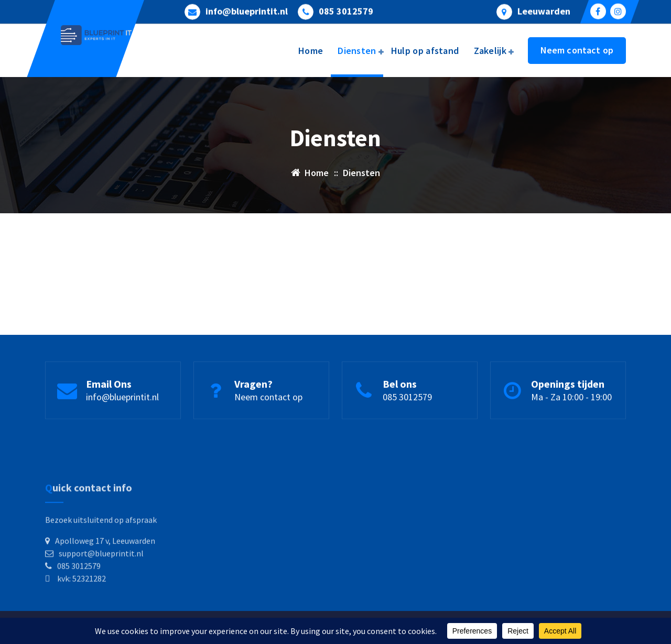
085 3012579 (346, 10)
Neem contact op (577, 50)
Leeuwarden (544, 10)
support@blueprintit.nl (101, 580)
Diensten (357, 51)
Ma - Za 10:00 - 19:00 (571, 400)
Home (311, 51)
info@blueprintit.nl (247, 10)
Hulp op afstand (425, 51)
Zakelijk (490, 51)
